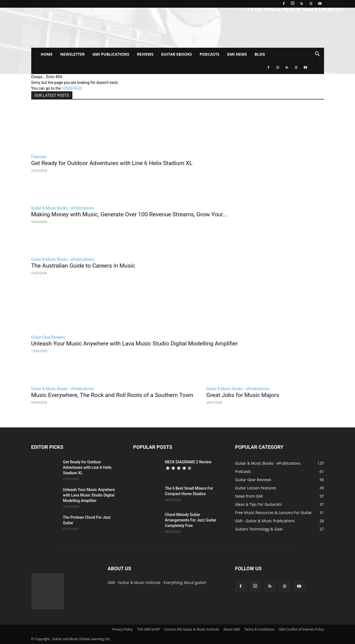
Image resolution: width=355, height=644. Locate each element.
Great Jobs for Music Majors (243, 395)
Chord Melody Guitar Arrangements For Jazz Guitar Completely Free (191, 520)
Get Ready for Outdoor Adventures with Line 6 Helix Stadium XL (112, 163)
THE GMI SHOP (148, 629)
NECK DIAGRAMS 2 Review (188, 462)
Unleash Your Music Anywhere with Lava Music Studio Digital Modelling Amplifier (135, 344)
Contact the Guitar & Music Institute (192, 629)
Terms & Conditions (259, 629)
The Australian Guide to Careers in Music (83, 266)
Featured (39, 157)
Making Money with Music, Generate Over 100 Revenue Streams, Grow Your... (129, 214)
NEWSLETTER (72, 54)
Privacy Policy (122, 629)
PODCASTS (209, 54)
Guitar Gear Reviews (48, 337)
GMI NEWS (237, 54)
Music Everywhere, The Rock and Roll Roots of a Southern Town (112, 395)
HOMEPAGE (72, 88)
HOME (47, 54)
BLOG (260, 54)
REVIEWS (145, 54)
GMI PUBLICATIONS (111, 54)
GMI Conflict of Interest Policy (301, 629)
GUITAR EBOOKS (176, 54)
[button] (317, 55)
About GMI (232, 629)
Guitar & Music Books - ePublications (63, 208)
